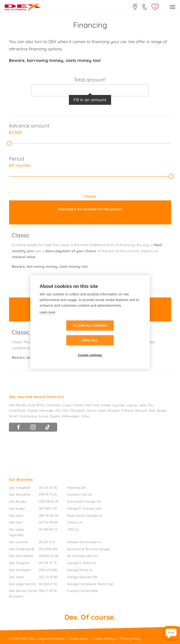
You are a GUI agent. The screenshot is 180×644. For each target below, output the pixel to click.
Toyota (55, 416)
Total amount (90, 80)
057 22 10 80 (48, 577)
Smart (13, 416)
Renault (141, 411)
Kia (150, 405)
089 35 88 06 (49, 516)
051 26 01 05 (48, 488)
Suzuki (43, 416)
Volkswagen (71, 416)
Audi (31, 405)
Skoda (161, 411)
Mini (65, 411)
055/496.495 (48, 549)
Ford (96, 405)
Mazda (32, 411)
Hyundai (118, 405)
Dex (32, 639)
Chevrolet (53, 405)
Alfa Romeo (18, 405)
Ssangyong (28, 416)
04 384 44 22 (48, 529)
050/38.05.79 (49, 501)
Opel (102, 411)
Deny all (117, 333)
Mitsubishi (78, 411)
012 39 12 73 (48, 563)
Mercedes (47, 411)
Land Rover (17, 411)
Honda (106, 405)
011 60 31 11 (47, 542)
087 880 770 (48, 508)
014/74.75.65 (48, 494)
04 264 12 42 (48, 584)
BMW (40, 405)
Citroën (78, 405)
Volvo (85, 416)
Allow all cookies (63, 333)
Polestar (127, 411)
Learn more (47, 319)
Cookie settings (90, 348)
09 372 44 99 (48, 522)
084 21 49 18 (48, 591)
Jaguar (132, 405)
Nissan (92, 411)
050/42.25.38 (49, 556)
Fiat (88, 405)
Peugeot (113, 411)
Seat (152, 411)
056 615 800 (48, 570)
